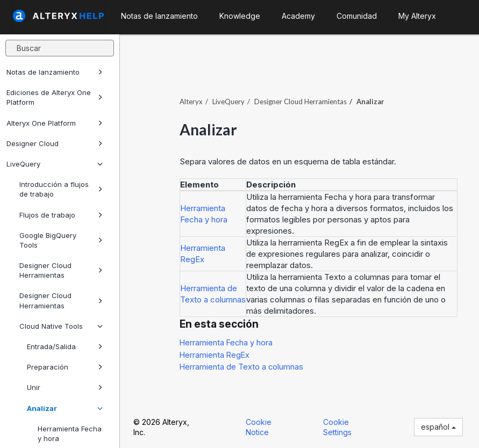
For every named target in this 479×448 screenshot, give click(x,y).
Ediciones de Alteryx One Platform (55, 97)
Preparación (65, 367)
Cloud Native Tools (61, 326)
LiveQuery (55, 164)
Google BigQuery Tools (61, 240)
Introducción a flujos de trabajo (61, 189)
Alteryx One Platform (55, 123)
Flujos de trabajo (61, 215)
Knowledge (240, 16)
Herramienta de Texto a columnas (241, 367)
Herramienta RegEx (215, 355)
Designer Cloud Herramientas (61, 270)
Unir (65, 387)
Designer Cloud (55, 143)
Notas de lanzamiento (55, 72)
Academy (298, 16)
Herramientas (301, 102)
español (438, 427)
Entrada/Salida (65, 346)
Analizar (65, 408)
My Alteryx (417, 16)
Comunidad (357, 16)
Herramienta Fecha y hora (226, 342)
